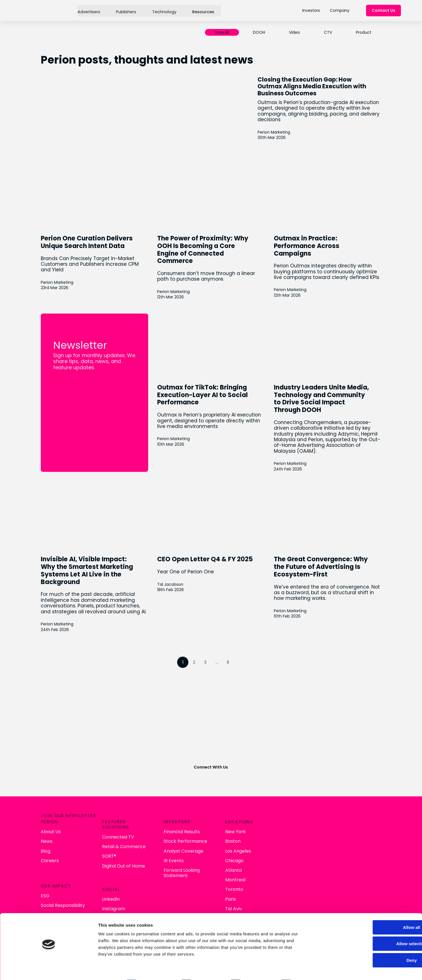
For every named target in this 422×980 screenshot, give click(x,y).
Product (362, 32)
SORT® (219, 854)
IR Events (281, 858)
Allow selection (375, 928)
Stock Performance (293, 839)
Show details (295, 969)
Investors (311, 10)
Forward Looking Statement (289, 870)
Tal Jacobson (171, 584)
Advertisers (88, 10)
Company (340, 10)
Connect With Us (211, 772)
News (159, 839)
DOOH (258, 32)
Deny (375, 944)
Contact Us (383, 11)
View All (221, 32)
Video (293, 32)
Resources (202, 10)
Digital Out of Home (233, 863)
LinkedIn (221, 892)
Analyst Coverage (291, 848)
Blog (158, 848)
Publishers (125, 10)
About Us (163, 829)
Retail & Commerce (234, 844)
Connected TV (228, 834)
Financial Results (289, 829)
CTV (327, 32)
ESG (158, 892)
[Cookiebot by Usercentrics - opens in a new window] (36, 969)
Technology (163, 10)
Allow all (375, 911)
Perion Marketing (290, 132)
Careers (162, 858)
